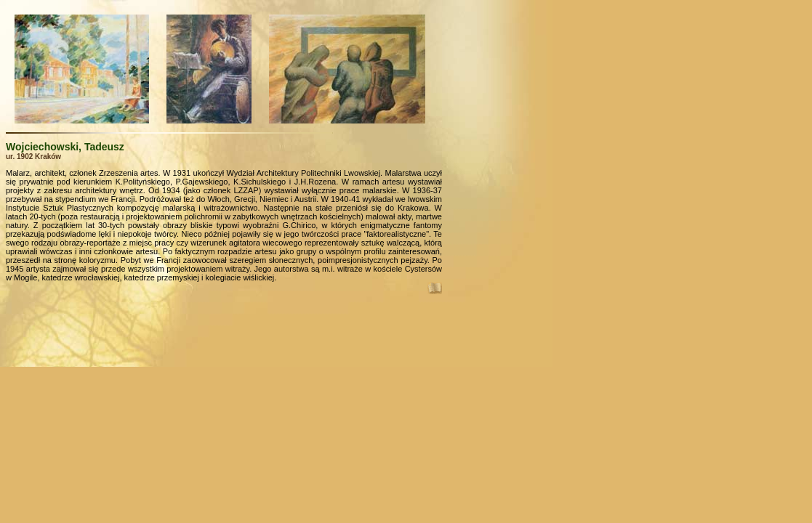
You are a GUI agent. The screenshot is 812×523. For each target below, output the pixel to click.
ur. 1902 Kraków (33, 157)
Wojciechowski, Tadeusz (65, 147)
